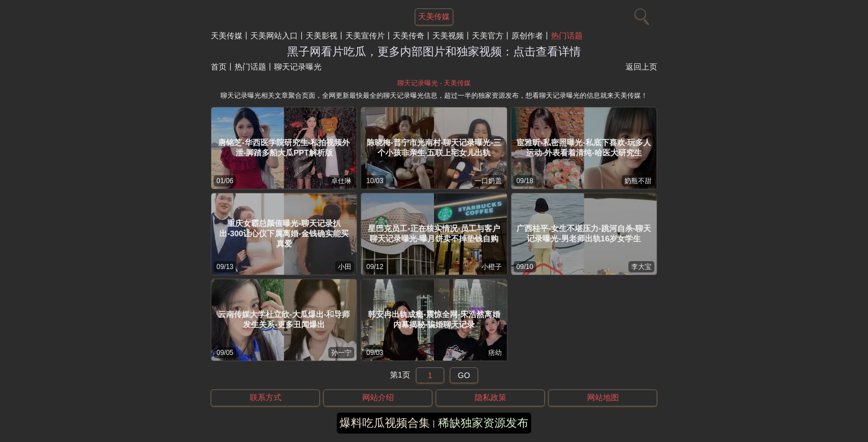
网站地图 (603, 397)
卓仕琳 (341, 181)
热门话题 (567, 36)
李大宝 (641, 267)
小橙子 (492, 267)
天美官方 (488, 36)
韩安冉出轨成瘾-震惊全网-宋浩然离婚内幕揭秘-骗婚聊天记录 (434, 319)
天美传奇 (409, 36)
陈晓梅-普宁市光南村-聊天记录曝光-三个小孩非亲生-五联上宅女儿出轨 (434, 148)
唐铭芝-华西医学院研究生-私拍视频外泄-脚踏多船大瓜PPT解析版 (284, 148)
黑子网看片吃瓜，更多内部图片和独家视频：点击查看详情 (434, 51)
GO (464, 375)
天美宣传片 (365, 36)
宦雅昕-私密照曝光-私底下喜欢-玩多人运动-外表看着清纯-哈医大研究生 (584, 148)
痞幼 (495, 353)
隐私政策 (491, 397)
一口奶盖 (488, 181)
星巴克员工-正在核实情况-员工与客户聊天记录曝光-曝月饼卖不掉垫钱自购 (434, 233)
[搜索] (640, 14)
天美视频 (448, 36)
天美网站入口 (274, 36)
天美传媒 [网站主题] (434, 16)
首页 (219, 67)
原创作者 (527, 36)
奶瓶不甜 (638, 181)
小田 (345, 267)
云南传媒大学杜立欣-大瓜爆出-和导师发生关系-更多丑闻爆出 (284, 319)
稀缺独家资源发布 (483, 423)
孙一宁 (341, 353)
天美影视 (322, 36)
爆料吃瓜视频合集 (385, 423)
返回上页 (641, 67)
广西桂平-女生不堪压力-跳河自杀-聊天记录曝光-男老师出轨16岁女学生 (584, 233)
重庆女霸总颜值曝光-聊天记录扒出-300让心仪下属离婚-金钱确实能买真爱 (284, 233)
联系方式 (266, 397)
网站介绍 (378, 397)
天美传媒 (227, 36)
